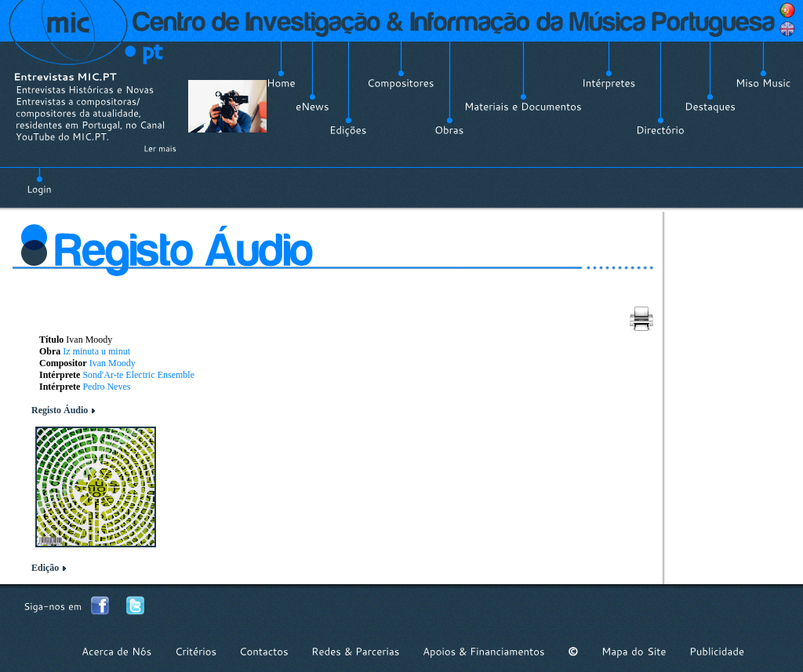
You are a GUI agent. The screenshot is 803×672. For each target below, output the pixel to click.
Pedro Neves (106, 387)
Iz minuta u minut (96, 351)
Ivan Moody (113, 363)
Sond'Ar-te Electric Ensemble (138, 375)
